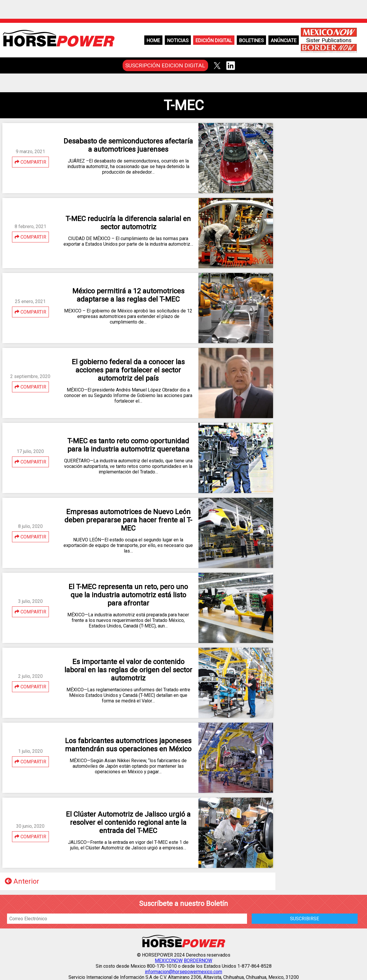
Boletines (251, 40)
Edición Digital (214, 40)
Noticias (178, 40)
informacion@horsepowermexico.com (183, 972)
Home (153, 40)
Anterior (22, 881)
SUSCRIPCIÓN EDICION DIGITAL (165, 65)
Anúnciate (284, 40)
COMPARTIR (30, 162)
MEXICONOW (169, 961)
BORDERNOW (198, 961)
